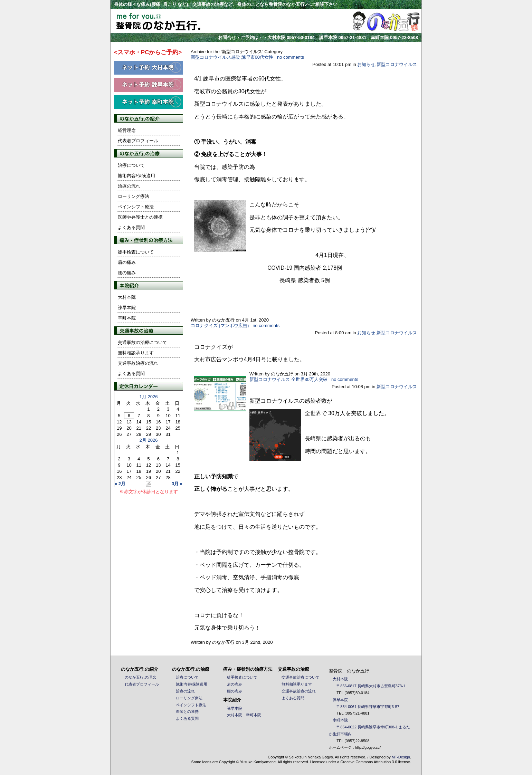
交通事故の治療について (142, 342)
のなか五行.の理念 (140, 677)
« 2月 (120, 484)
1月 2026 (149, 397)
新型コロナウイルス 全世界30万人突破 (288, 379)
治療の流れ (129, 186)
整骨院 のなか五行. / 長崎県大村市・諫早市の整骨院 (153, 21)
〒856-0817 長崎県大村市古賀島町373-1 (371, 686)
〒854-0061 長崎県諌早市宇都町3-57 (368, 707)
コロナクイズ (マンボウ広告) (220, 326)
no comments (291, 57)
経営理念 (127, 130)
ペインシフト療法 (136, 207)
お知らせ (366, 64)
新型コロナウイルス (397, 64)
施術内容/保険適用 (136, 176)
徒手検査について (136, 252)
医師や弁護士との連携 (140, 217)
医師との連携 (187, 711)
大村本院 (127, 297)
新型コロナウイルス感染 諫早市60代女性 (232, 57)
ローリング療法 (134, 196)
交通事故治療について (301, 677)
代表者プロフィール (138, 141)
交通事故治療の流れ (138, 363)
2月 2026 (149, 440)
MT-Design (401, 757)
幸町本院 (127, 318)
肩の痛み (127, 262)
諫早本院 (127, 308)
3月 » (177, 484)
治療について (131, 165)
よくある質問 (131, 227)
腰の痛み (127, 273)
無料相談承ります (136, 353)
